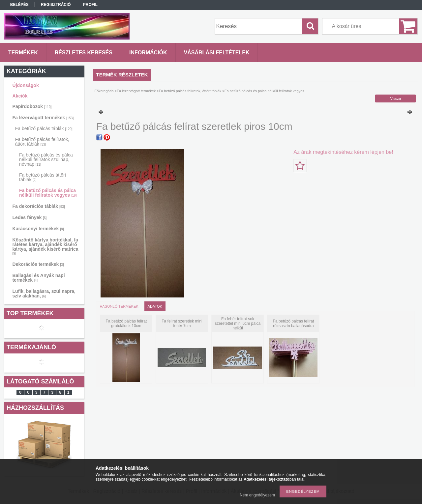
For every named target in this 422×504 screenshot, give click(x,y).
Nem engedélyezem (257, 495)
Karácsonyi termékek (38, 229)
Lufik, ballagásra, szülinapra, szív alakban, (44, 294)
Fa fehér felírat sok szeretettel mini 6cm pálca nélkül (238, 323)
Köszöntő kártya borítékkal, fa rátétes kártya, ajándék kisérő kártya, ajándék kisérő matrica (45, 246)
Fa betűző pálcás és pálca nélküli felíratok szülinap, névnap (46, 159)
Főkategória (104, 91)
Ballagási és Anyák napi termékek (39, 278)
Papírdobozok (32, 106)
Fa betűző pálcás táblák (44, 128)
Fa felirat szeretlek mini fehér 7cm (182, 323)
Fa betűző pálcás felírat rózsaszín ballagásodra (294, 323)
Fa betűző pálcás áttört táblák (43, 177)
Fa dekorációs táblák (39, 206)
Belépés (19, 5)
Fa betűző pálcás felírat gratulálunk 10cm (126, 323)
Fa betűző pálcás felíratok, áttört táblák (42, 142)
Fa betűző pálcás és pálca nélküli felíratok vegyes (48, 193)
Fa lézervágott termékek (43, 118)
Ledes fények (30, 217)
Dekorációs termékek (38, 264)
